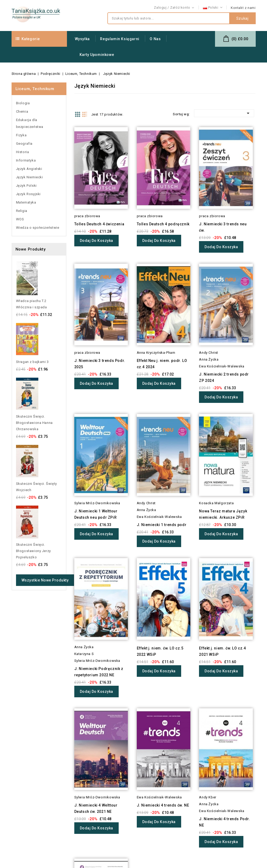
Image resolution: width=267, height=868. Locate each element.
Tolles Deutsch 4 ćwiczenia (99, 224)
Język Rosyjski (28, 194)
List (85, 114)
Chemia (22, 111)
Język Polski (26, 186)
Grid (77, 114)
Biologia (23, 103)
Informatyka (26, 160)
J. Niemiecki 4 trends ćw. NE (163, 805)
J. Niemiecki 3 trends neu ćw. (223, 227)
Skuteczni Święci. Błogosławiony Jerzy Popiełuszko (33, 551)
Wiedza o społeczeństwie (38, 228)
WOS (20, 219)
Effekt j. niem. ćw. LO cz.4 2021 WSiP (222, 651)
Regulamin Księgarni (120, 39)
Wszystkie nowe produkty (45, 580)
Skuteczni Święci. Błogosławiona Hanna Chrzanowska (34, 423)
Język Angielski (29, 169)
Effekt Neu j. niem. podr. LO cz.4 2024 (162, 364)
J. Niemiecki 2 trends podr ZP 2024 (224, 377)
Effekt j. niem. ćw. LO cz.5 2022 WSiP (160, 651)
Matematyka (26, 202)
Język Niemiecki (30, 177)
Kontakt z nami (243, 8)
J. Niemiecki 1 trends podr (162, 525)
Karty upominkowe (97, 55)
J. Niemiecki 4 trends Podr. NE (224, 822)
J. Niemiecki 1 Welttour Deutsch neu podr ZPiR (96, 514)
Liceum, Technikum (35, 89)
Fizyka (21, 135)
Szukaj (242, 18)
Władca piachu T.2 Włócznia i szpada (32, 304)
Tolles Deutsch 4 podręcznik (163, 224)
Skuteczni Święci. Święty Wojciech (36, 487)
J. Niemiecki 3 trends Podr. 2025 (100, 364)
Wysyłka (82, 39)
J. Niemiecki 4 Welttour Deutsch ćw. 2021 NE (96, 808)
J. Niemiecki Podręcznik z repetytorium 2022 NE (99, 672)
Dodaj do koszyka (96, 241)
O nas (155, 39)
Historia (23, 152)
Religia (22, 211)
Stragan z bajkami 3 (32, 362)
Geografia (24, 144)
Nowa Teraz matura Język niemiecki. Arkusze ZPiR (223, 514)
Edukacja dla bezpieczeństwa (30, 123)
